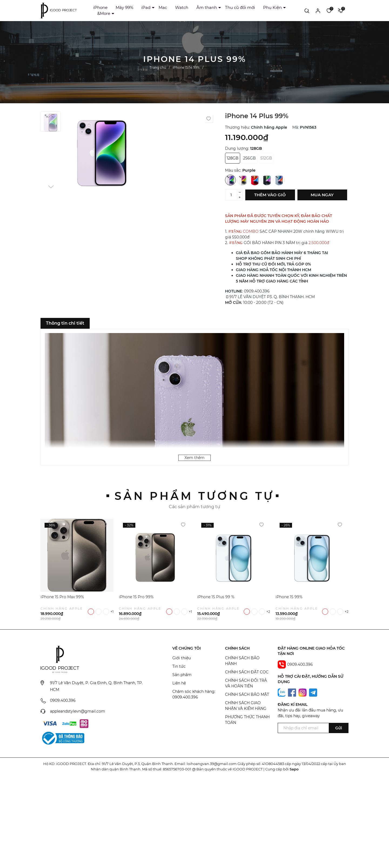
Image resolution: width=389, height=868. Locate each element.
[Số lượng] (231, 195)
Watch (182, 7)
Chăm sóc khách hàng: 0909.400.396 (194, 694)
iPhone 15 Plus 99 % (216, 597)
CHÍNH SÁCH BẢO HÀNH (242, 661)
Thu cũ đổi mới (240, 7)
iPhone (100, 7)
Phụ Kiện (272, 7)
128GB (233, 158)
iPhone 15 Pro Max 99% (62, 597)
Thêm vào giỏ (270, 195)
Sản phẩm (182, 675)
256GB (249, 158)
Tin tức (179, 666)
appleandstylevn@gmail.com (78, 711)
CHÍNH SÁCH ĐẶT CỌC (247, 672)
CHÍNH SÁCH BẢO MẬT (247, 694)
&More (104, 13)
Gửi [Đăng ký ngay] (339, 728)
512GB (266, 158)
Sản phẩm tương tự (194, 496)
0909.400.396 (63, 700)
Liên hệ (179, 683)
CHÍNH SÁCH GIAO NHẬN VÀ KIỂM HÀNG (246, 706)
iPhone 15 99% (289, 597)
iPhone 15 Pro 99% (136, 597)
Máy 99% (124, 7)
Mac (163, 7)
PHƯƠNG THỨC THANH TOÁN (247, 720)
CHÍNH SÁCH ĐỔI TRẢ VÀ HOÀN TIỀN (246, 683)
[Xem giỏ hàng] (341, 11)
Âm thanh (207, 7)
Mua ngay (322, 195)
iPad (146, 7)
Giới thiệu (182, 658)
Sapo (294, 769)
